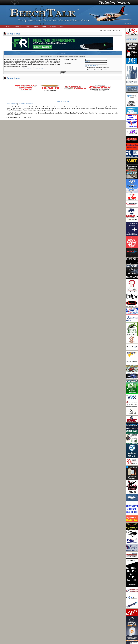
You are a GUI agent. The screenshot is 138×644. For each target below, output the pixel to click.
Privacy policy (38, 68)
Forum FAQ (22, 104)
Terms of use (28, 68)
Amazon (18, 26)
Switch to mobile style (63, 101)
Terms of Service (12, 104)
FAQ (36, 26)
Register (53, 26)
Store (62, 26)
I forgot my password (92, 65)
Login (44, 26)
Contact (28, 26)
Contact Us (30, 104)
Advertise (7, 26)
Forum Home (13, 34)
